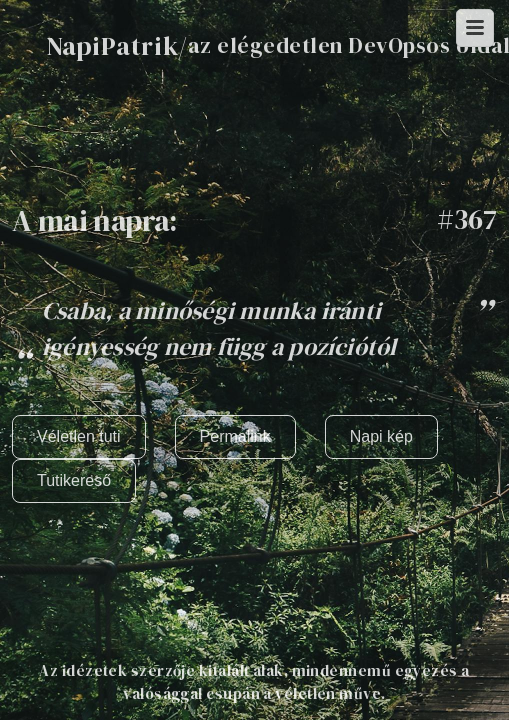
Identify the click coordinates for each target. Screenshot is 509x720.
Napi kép (381, 436)
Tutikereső (74, 480)
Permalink (235, 436)
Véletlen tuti (79, 436)
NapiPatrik (112, 46)
